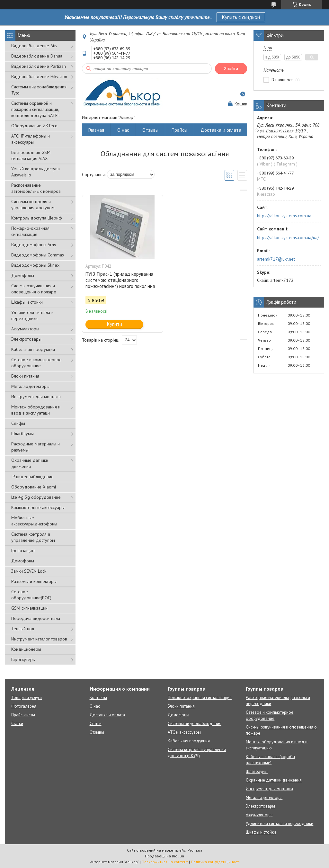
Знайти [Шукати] (231, 69)
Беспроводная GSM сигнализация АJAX (31, 155)
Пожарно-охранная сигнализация (30, 231)
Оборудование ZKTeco (34, 126)
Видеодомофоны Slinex (35, 265)
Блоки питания (25, 376)
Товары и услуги (27, 698)
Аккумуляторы (25, 329)
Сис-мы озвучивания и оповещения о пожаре (34, 289)
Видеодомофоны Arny (34, 245)
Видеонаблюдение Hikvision (39, 76)
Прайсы (179, 130)
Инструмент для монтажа (36, 397)
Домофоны (23, 275)
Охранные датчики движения (30, 463)
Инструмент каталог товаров (39, 639)
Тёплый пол (23, 629)
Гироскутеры (23, 659)
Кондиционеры (26, 649)
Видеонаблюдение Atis (34, 46)
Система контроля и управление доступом (33, 537)
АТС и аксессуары (184, 732)
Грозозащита (23, 550)
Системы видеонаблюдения (195, 724)
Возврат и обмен (272, 130)
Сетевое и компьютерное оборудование (36, 363)
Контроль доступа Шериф (37, 218)
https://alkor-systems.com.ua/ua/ (288, 237)
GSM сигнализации (29, 608)
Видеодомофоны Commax (38, 255)
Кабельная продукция (33, 349)
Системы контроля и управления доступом (33, 205)
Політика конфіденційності (215, 862)
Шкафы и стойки (27, 302)
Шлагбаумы (22, 434)
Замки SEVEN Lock (29, 571)
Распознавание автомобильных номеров (36, 188)
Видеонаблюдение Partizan (39, 66)
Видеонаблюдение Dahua (37, 56)
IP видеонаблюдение (32, 477)
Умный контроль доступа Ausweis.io (36, 172)
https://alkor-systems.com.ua (284, 216)
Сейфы (18, 423)
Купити (115, 324)
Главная (96, 130)
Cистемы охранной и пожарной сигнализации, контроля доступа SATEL (36, 109)
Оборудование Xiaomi (34, 487)
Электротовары (26, 339)
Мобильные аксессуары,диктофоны (34, 521)
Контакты (98, 698)
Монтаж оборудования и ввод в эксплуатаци (36, 410)
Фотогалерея (24, 706)
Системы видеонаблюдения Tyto (39, 90)
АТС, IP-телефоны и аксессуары (31, 139)
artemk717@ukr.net (276, 259)
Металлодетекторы (30, 386)
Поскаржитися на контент (165, 862)
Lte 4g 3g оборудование (36, 497)
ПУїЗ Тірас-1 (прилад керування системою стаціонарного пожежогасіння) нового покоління (120, 280)
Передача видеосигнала (36, 618)
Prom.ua (195, 850)
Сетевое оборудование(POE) (31, 595)
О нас (123, 130)
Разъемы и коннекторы (34, 581)
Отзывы (150, 130)
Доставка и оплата (221, 130)
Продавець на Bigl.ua (164, 856)
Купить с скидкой (241, 17)
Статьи (17, 724)
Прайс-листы (23, 715)
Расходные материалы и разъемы (36, 447)
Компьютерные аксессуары (38, 507)
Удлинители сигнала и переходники (32, 315)
